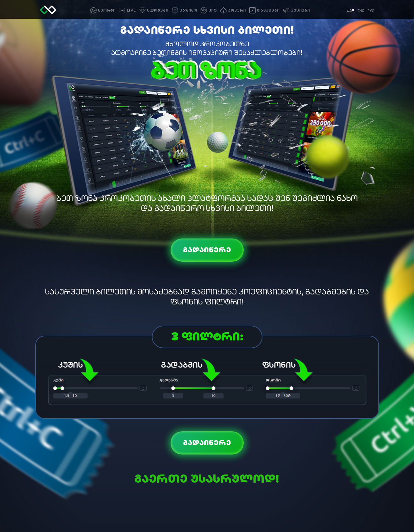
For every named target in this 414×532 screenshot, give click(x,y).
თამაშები (268, 10)
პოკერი (237, 10)
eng (361, 11)
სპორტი (107, 10)
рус (371, 11)
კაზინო (188, 10)
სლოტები (158, 10)
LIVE (131, 10)
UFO (213, 10)
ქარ (351, 11)
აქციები (300, 10)
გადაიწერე (207, 250)
